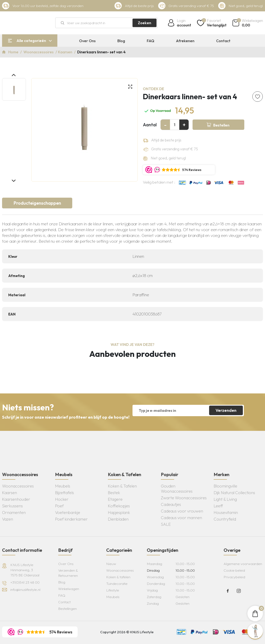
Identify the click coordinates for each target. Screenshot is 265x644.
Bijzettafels (64, 493)
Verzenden (226, 410)
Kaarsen (66, 52)
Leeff (218, 506)
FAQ (151, 41)
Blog (121, 41)
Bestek (114, 493)
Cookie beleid (234, 570)
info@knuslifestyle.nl (25, 590)
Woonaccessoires (39, 52)
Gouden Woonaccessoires (177, 489)
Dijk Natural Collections (234, 493)
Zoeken (145, 23)
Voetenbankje (68, 512)
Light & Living (225, 499)
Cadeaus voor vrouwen (182, 511)
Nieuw (111, 564)
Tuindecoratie (117, 584)
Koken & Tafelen (122, 486)
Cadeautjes (171, 504)
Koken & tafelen (118, 577)
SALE (166, 524)
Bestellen (221, 125)
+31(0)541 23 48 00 (25, 582)
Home (14, 52)
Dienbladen (118, 519)
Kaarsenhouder (16, 499)
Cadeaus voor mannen (181, 518)
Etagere (115, 499)
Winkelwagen (69, 589)
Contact (223, 41)
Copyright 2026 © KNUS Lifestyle (127, 632)
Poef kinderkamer (71, 519)
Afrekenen (185, 41)
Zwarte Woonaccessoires (184, 498)
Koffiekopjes (119, 506)
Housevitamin (226, 512)
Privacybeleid (234, 577)
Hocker (62, 499)
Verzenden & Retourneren (68, 573)
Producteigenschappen (37, 203)
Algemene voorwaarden (243, 564)
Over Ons (87, 41)
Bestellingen (67, 609)
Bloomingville (225, 486)
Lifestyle (113, 590)
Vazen (8, 519)
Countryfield (225, 519)
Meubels (63, 486)
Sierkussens (12, 506)
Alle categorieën (31, 41)
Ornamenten (14, 512)
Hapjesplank (119, 512)
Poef (59, 506)
